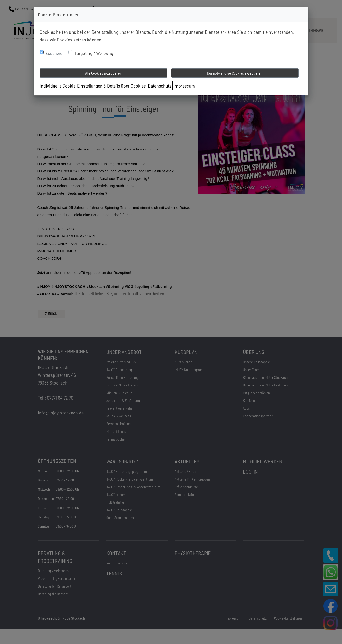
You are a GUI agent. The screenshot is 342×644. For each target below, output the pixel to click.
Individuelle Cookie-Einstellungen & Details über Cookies (93, 86)
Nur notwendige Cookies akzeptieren (235, 73)
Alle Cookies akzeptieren (103, 73)
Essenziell (55, 53)
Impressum (184, 86)
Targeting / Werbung (94, 53)
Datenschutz (160, 86)
